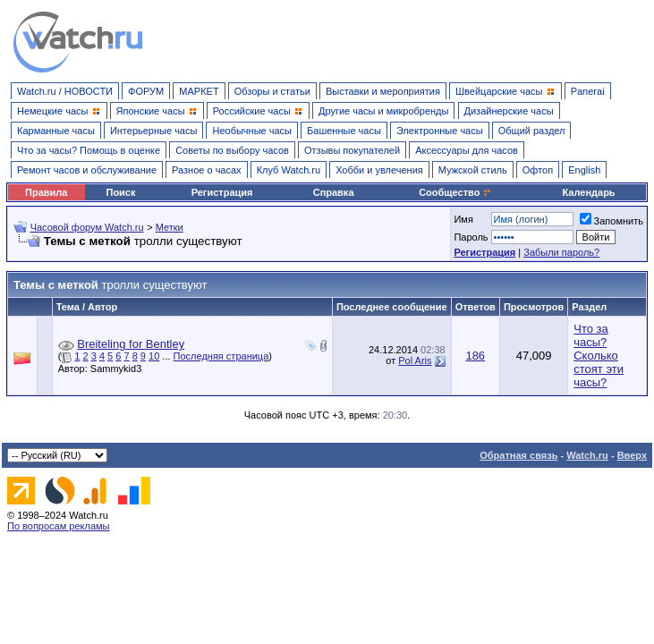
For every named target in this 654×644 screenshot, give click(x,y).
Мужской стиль (473, 170)
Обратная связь (518, 455)
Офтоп (538, 170)
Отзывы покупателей (352, 150)
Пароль (471, 237)
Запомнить (612, 221)
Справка (334, 192)
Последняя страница (221, 356)
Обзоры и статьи (272, 91)
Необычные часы (252, 131)
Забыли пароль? (561, 252)
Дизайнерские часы (509, 111)
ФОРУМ (146, 91)
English (584, 170)
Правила (46, 192)
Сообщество (455, 192)
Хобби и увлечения (379, 170)
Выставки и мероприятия (383, 91)
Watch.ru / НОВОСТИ (65, 91)
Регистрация (222, 192)
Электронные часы (440, 131)
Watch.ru (587, 455)
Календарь (588, 192)
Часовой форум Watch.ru (87, 227)
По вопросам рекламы (59, 526)
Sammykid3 (120, 369)
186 (475, 356)
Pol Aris (415, 360)
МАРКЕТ (199, 91)
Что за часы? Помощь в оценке (89, 150)
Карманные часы (56, 131)
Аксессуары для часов (467, 150)
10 (154, 356)
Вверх (632, 455)
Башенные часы (344, 131)
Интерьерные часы (154, 131)
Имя (463, 219)
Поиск (120, 192)
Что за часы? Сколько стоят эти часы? (599, 356)
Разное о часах (207, 170)
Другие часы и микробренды (383, 111)
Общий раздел (532, 131)
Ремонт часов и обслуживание (87, 170)
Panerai (588, 91)
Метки (170, 227)
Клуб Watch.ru (289, 170)
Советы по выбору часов (232, 150)
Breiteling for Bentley (131, 344)
